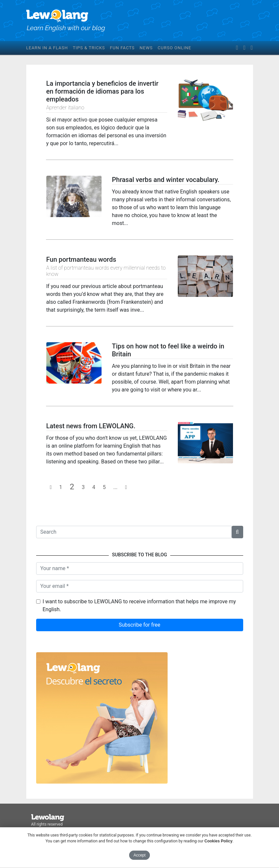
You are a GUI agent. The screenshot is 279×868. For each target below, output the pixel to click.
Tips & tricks (89, 48)
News (146, 48)
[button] (237, 532)
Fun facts (122, 48)
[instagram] (252, 48)
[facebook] (237, 48)
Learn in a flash (47, 48)
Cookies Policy (218, 841)
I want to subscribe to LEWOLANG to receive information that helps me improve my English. (139, 605)
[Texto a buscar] (134, 532)
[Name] (140, 568)
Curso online (174, 48)
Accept (139, 855)
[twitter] (244, 48)
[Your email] (140, 586)
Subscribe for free (139, 625)
